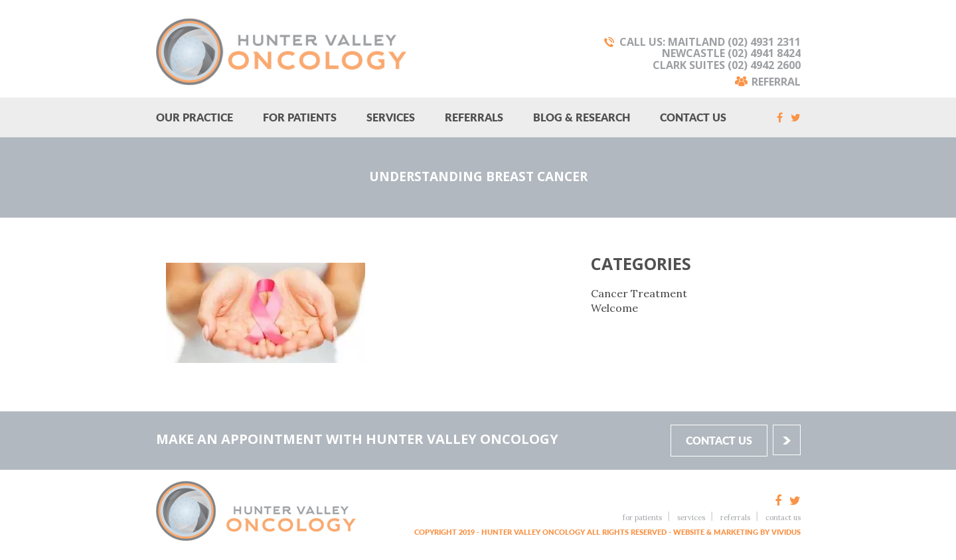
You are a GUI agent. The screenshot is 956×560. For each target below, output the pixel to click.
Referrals (474, 117)
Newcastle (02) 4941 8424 (731, 53)
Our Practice (195, 117)
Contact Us (693, 117)
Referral (776, 81)
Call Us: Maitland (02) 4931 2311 (710, 42)
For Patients (300, 117)
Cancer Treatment (639, 293)
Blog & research (582, 117)
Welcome (614, 308)
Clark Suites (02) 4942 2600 (727, 65)
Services (391, 117)
